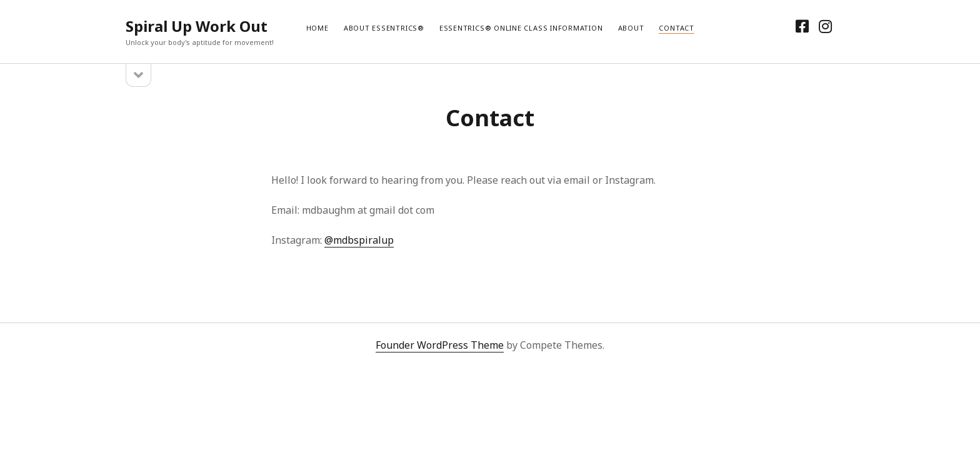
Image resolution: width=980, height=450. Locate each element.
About (631, 28)
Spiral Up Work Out (197, 26)
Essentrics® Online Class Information (521, 28)
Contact (676, 28)
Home (317, 28)
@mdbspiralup (359, 240)
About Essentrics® (384, 28)
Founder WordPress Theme (440, 345)
